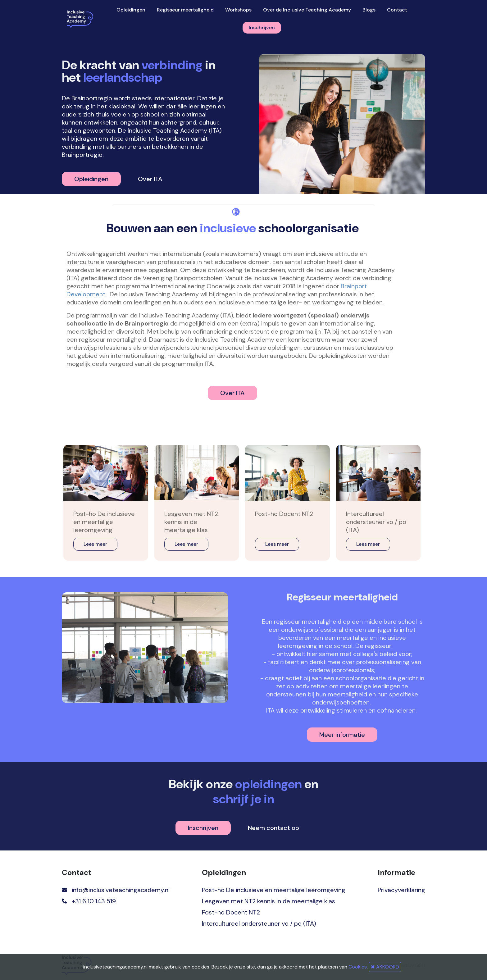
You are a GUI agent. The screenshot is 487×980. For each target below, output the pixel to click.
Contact (397, 10)
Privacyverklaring (401, 890)
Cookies (358, 967)
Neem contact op (273, 828)
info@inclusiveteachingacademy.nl (121, 890)
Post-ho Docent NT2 (231, 912)
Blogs (369, 10)
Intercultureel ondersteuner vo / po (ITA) (259, 923)
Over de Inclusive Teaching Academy (307, 10)
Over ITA (150, 179)
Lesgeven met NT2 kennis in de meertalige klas (269, 901)
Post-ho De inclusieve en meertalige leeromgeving (274, 890)
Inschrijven (262, 27)
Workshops (238, 10)
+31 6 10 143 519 (94, 901)
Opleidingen (131, 10)
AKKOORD (385, 967)
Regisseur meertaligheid (185, 10)
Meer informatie (342, 735)
